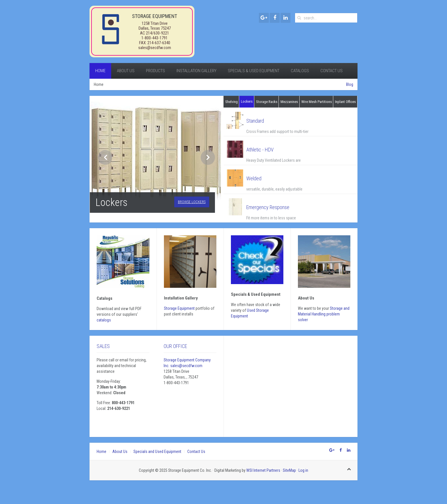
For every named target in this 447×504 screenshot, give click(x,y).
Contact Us (332, 71)
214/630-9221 (158, 33)
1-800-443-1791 (155, 38)
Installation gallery (181, 298)
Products (156, 71)
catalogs (104, 320)
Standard (255, 121)
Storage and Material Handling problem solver (324, 314)
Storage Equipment (179, 308)
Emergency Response (268, 207)
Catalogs (300, 71)
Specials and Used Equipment (157, 452)
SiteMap (289, 470)
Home (100, 71)
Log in (303, 470)
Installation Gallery (196, 71)
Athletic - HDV (260, 150)
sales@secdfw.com (155, 48)
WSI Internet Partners (263, 470)
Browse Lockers (192, 202)
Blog (350, 84)
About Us (126, 71)
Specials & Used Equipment (254, 71)
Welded (254, 178)
